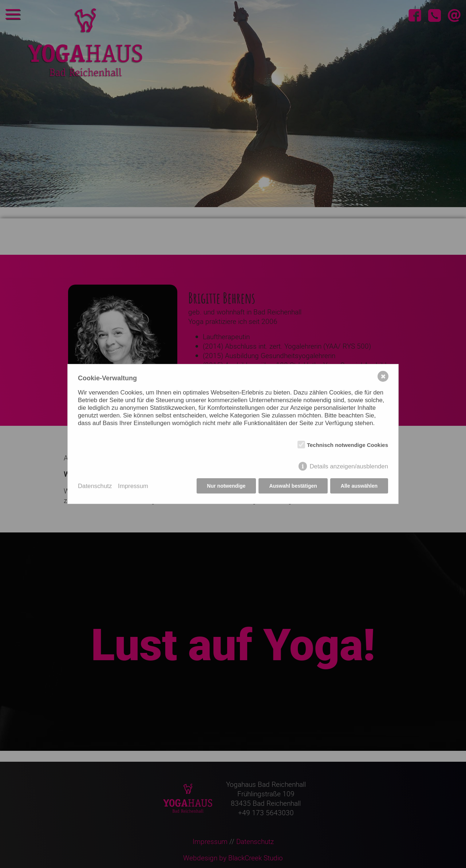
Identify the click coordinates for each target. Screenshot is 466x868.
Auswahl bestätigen (293, 486)
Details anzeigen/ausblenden (349, 466)
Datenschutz (95, 486)
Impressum (133, 486)
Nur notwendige (226, 486)
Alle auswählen (359, 486)
